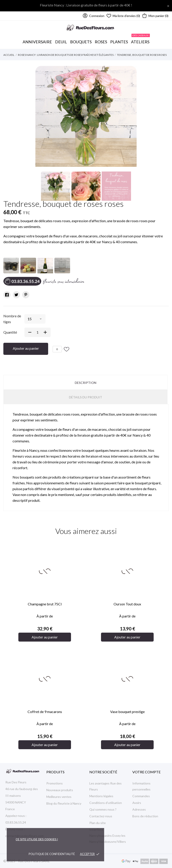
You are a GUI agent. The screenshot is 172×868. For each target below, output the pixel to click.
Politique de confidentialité (52, 854)
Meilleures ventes (59, 797)
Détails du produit (86, 397)
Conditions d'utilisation (106, 803)
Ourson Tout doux (127, 604)
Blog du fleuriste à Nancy (64, 803)
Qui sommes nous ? (103, 809)
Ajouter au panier (26, 348)
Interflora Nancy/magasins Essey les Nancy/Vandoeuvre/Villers (108, 836)
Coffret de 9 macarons (45, 712)
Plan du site (98, 823)
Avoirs (137, 803)
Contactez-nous (101, 816)
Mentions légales (101, 796)
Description (86, 383)
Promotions (55, 783)
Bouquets (81, 40)
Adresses (139, 809)
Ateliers (140, 40)
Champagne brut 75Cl (45, 604)
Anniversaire (37, 42)
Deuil (61, 42)
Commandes (141, 796)
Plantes (119, 42)
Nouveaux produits (60, 790)
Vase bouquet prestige (127, 712)
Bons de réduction (145, 816)
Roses (101, 42)
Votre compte (146, 772)
